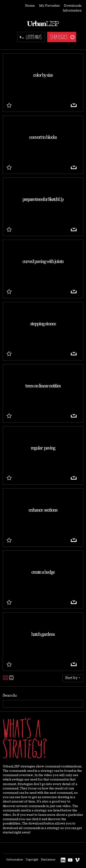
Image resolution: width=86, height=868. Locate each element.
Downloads (73, 6)
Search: (10, 696)
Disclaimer (48, 860)
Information (72, 11)
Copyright (32, 860)
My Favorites (49, 6)
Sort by (72, 678)
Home (30, 6)
